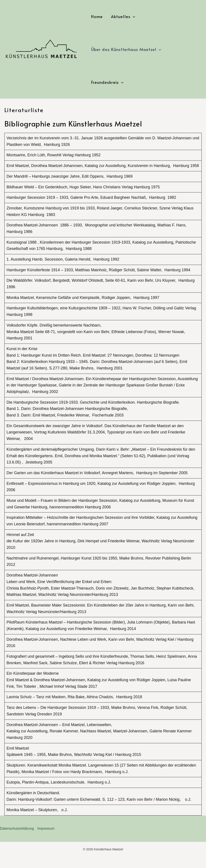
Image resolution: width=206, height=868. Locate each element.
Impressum (46, 828)
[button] (133, 16)
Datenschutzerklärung (17, 828)
